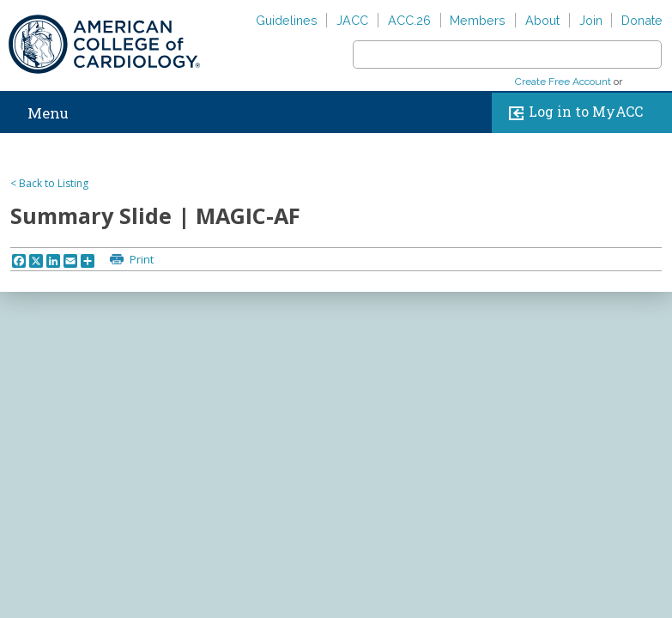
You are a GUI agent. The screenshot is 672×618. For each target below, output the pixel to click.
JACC (352, 20)
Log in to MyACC (572, 113)
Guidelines (287, 20)
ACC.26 (409, 20)
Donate (642, 20)
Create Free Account (563, 82)
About (542, 20)
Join (591, 20)
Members (478, 20)
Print (140, 259)
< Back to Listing (49, 183)
